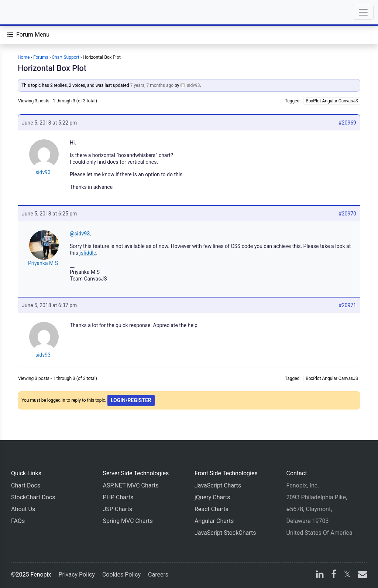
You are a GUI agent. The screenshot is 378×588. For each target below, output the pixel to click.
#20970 (347, 214)
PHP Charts (118, 497)
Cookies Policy (121, 575)
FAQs (18, 521)
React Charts (212, 509)
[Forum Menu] (28, 35)
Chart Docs (26, 485)
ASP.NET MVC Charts (131, 485)
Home (24, 57)
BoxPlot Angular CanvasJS (332, 101)
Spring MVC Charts (128, 521)
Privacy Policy (77, 575)
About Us (23, 509)
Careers (158, 575)
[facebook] (334, 575)
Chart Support (66, 57)
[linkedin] (320, 575)
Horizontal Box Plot (52, 68)
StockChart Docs (33, 497)
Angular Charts (214, 521)
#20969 (347, 123)
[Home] (27, 12)
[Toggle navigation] (363, 12)
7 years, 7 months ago (152, 85)
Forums (41, 57)
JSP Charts (118, 509)
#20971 (347, 305)
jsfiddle (88, 253)
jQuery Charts (212, 497)
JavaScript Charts (218, 485)
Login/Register (131, 400)
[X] (347, 575)
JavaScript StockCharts (225, 533)
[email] (361, 575)
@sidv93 (80, 234)
